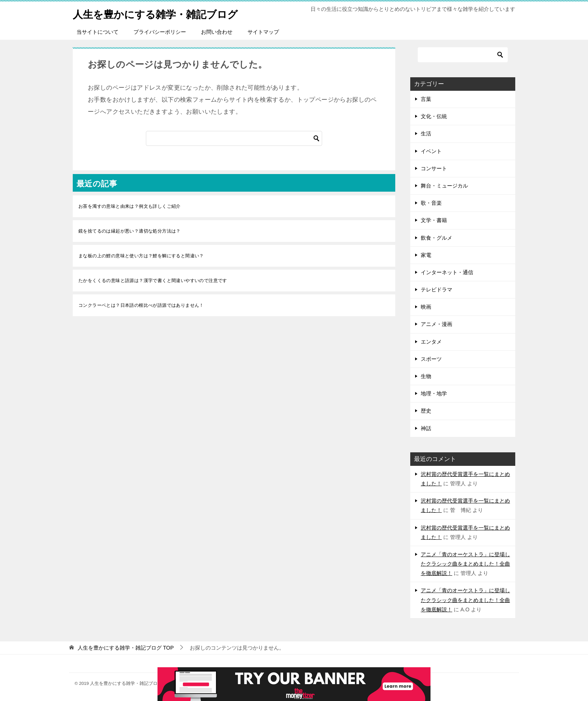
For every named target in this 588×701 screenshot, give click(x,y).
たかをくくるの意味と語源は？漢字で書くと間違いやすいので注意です (153, 281)
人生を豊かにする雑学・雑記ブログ (164, 13)
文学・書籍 (434, 220)
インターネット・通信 (447, 272)
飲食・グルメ (436, 238)
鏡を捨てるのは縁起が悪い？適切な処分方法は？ (130, 231)
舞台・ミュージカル (444, 186)
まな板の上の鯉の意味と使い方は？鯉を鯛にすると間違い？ (141, 256)
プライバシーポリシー (160, 32)
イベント (431, 151)
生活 (426, 134)
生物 (426, 376)
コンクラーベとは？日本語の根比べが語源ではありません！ (141, 305)
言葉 (426, 99)
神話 (426, 428)
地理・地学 (434, 393)
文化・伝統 (434, 116)
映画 (426, 307)
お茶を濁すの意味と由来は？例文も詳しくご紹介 (130, 206)
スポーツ (431, 359)
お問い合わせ (217, 32)
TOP (126, 648)
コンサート (434, 168)
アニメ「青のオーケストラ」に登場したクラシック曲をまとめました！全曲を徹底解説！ (465, 564)
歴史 (426, 411)
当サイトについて (97, 32)
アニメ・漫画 (436, 324)
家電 (426, 255)
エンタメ (431, 342)
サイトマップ (263, 32)
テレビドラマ (436, 290)
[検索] (234, 138)
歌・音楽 (431, 203)
